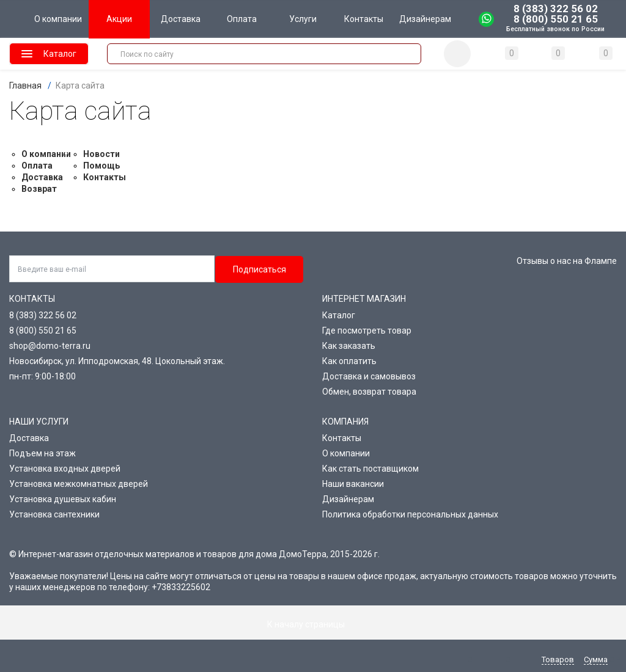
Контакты (105, 177)
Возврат (39, 189)
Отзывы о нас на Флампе (567, 261)
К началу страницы (313, 624)
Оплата (37, 166)
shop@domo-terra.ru (50, 346)
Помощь (101, 166)
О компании (46, 154)
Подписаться (260, 269)
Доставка (42, 177)
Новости (101, 154)
